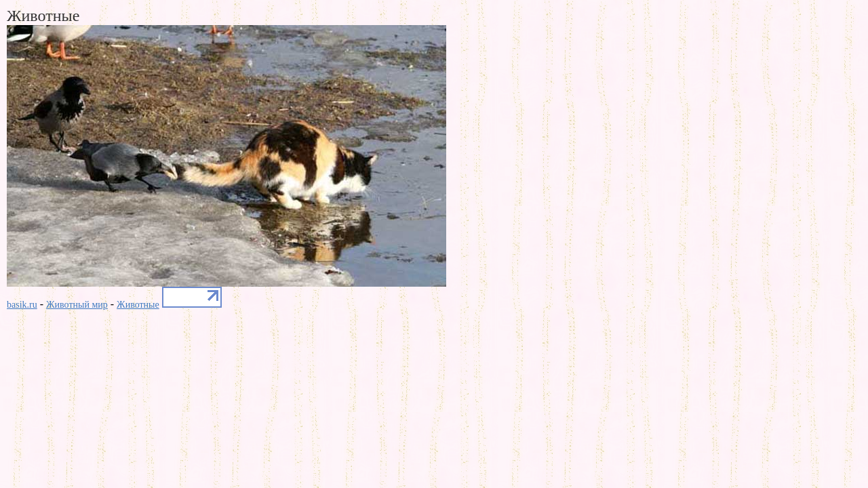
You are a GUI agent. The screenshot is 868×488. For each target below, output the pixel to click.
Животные (138, 305)
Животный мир (77, 305)
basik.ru (22, 305)
